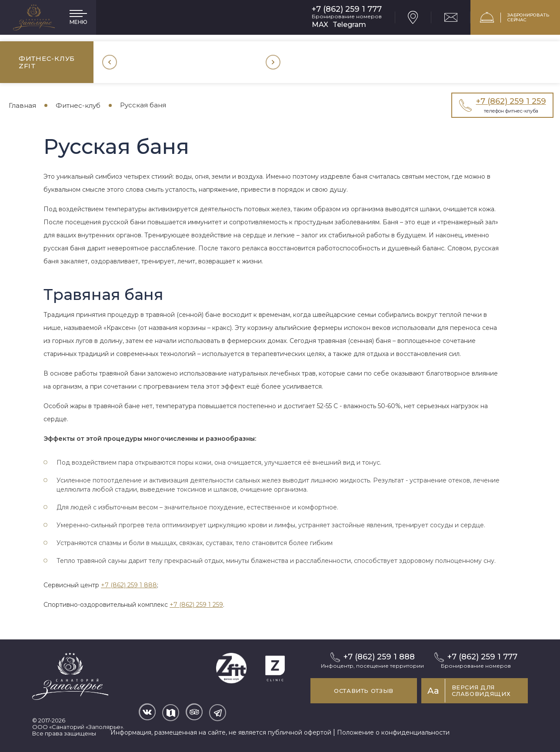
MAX (320, 25)
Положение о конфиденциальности (393, 732)
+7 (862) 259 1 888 (129, 585)
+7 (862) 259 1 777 (347, 9)
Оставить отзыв (364, 691)
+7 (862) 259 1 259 (196, 605)
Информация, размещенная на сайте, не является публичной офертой (221, 732)
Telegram (349, 25)
